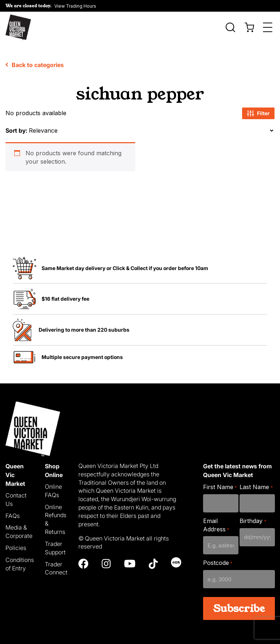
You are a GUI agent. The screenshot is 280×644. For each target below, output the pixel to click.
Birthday (253, 518)
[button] (51, 6)
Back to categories (35, 62)
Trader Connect (56, 565)
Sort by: (16, 128)
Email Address (216, 522)
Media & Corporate (19, 529)
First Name (220, 484)
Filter (258, 110)
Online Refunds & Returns (56, 517)
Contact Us (16, 497)
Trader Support (55, 545)
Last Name (256, 484)
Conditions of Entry (20, 561)
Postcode (218, 560)
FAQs (13, 513)
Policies (16, 545)
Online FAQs (53, 488)
